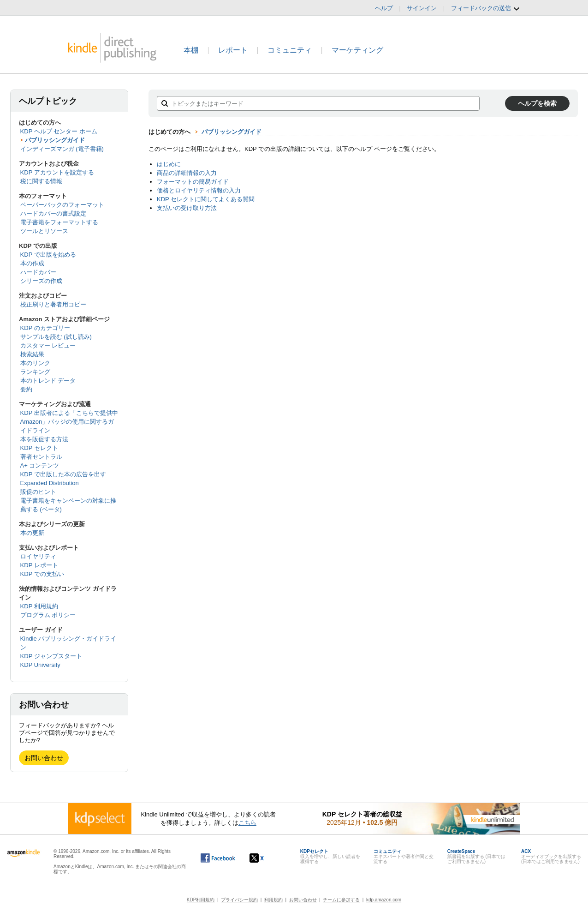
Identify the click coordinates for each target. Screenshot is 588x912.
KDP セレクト (39, 448)
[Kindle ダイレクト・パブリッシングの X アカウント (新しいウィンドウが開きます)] (266, 858)
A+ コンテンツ (40, 465)
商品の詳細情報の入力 (187, 173)
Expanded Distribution (50, 483)
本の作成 (32, 263)
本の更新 (32, 533)
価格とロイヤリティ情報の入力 (199, 190)
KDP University (40, 665)
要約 (26, 389)
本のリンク (35, 363)
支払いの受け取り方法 (187, 208)
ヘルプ (384, 8)
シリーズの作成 (41, 281)
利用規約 (273, 900)
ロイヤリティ (38, 556)
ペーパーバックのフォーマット (62, 205)
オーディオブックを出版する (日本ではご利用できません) (551, 856)
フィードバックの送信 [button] (486, 8)
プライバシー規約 (239, 900)
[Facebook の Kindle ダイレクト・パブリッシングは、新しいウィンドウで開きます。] (218, 858)
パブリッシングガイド (55, 140)
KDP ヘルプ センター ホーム (59, 131)
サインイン (422, 8)
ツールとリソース (44, 231)
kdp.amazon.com (384, 900)
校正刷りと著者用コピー (53, 304)
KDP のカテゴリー (45, 328)
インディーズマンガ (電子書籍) (62, 149)
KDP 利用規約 (39, 606)
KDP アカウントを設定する (57, 172)
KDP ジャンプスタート (51, 656)
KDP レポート (39, 565)
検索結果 (32, 354)
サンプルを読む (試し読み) (56, 337)
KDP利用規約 (201, 900)
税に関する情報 (41, 181)
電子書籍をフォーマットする (59, 222)
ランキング (35, 372)
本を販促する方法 (44, 439)
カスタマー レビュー (48, 345)
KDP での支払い (42, 574)
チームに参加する (341, 900)
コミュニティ (290, 50)
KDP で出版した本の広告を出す (63, 474)
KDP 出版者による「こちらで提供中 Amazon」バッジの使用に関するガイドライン (69, 422)
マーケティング (357, 50)
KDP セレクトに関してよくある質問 (206, 199)
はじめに (169, 164)
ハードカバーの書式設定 (53, 213)
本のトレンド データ (48, 381)
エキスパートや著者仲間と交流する (404, 856)
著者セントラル (41, 457)
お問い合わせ (44, 758)
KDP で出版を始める (48, 255)
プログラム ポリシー (48, 615)
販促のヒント (38, 492)
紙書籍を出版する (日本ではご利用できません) (476, 856)
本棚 (191, 50)
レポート (233, 50)
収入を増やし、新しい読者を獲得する (330, 856)
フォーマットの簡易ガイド (193, 182)
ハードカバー (38, 272)
